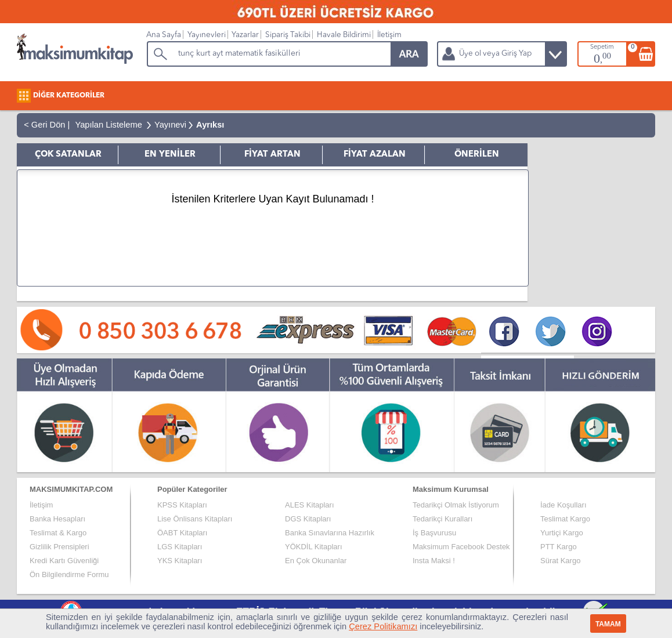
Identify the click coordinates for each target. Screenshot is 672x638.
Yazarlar (245, 35)
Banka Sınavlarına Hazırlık (330, 533)
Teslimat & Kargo (58, 533)
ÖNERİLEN (477, 155)
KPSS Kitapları (182, 505)
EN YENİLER (170, 155)
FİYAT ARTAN (272, 155)
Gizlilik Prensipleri (59, 547)
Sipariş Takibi (288, 35)
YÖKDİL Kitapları (314, 547)
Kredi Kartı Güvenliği (64, 561)
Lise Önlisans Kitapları (195, 519)
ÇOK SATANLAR (68, 155)
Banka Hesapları (57, 519)
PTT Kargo (559, 547)
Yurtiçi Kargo (562, 533)
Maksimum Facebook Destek (461, 547)
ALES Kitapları (310, 505)
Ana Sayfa (164, 35)
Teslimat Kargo (565, 519)
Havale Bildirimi (344, 35)
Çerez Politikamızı (383, 626)
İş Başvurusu (434, 533)
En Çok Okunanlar (316, 561)
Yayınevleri (207, 35)
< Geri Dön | (44, 125)
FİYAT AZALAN (375, 155)
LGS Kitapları (180, 547)
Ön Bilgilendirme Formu (69, 574)
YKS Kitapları (180, 561)
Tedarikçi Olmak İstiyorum (456, 505)
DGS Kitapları (308, 519)
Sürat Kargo (560, 561)
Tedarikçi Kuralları (442, 519)
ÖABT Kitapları (182, 533)
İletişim (389, 35)
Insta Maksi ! (434, 561)
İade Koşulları (563, 505)
